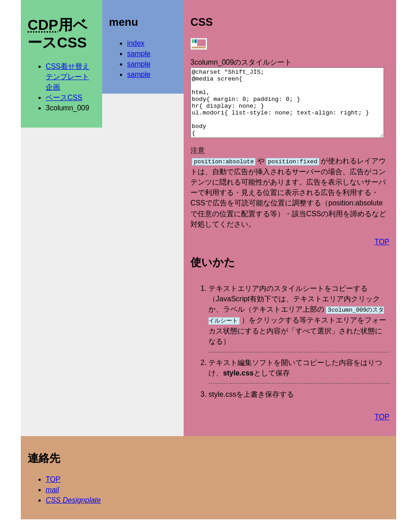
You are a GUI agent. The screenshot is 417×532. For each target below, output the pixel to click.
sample (139, 54)
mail (52, 502)
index (136, 43)
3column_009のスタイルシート (241, 62)
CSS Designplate (73, 513)
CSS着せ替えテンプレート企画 (68, 77)
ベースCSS (64, 97)
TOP (382, 255)
